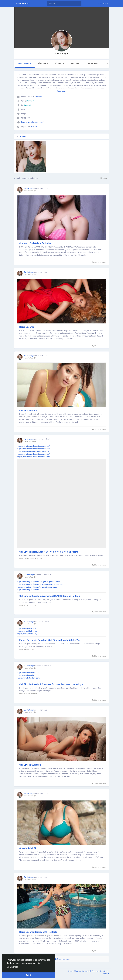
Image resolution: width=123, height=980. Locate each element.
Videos (76, 63)
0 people (34, 127)
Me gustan (94, 63)
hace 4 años (28, 191)
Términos (78, 971)
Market (106, 974)
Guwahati (38, 97)
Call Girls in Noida (28, 410)
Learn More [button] (13, 967)
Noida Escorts (27, 327)
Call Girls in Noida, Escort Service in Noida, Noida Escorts (49, 552)
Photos (60, 63)
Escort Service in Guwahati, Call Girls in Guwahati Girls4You (50, 640)
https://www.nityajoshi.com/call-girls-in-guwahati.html (38, 582)
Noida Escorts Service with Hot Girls (38, 932)
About (70, 971)
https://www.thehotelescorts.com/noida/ (33, 446)
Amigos (43, 63)
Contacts (96, 971)
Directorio (104, 971)
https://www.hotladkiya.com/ (29, 673)
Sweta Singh (61, 54)
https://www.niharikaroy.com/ (32, 122)
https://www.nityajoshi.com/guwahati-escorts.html (37, 587)
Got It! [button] (29, 975)
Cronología (25, 63)
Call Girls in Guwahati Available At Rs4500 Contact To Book (50, 596)
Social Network (23, 3)
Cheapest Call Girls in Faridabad (36, 243)
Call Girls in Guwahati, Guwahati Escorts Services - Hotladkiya (51, 684)
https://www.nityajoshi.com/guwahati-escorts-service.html (40, 584)
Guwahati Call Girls (29, 848)
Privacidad (87, 971)
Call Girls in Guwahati (30, 765)
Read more (61, 91)
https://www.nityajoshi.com (28, 590)
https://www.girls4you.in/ (27, 628)
